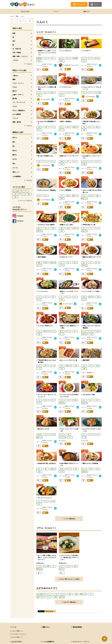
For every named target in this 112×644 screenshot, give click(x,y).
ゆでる (15, 159)
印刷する (49, 611)
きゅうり (62, 58)
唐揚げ (39, 263)
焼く (14, 146)
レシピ (56, 12)
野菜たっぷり (75, 196)
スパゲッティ (84, 161)
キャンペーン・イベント (81, 642)
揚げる (15, 155)
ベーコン (68, 93)
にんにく (46, 58)
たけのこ (39, 196)
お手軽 (84, 164)
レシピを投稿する (48, 642)
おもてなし (97, 58)
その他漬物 (75, 58)
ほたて (68, 566)
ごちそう (22, 194)
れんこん (68, 297)
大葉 (46, 127)
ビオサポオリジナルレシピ (19, 634)
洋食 (76, 469)
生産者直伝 (39, 58)
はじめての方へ (26, 12)
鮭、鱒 (62, 331)
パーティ (26, 191)
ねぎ (84, 366)
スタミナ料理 (98, 93)
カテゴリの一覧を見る (26, 201)
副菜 (97, 196)
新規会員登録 (77, 627)
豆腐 (84, 369)
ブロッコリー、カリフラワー (88, 331)
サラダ (15, 106)
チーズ (62, 434)
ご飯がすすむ (75, 127)
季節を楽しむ (40, 569)
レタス (53, 127)
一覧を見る (29, 64)
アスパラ (91, 434)
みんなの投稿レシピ (17, 191)
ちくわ (62, 196)
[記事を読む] (40, 563)
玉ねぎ (39, 61)
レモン (39, 331)
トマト (62, 93)
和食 (91, 469)
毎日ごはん (62, 569)
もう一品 (84, 300)
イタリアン (62, 472)
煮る (14, 163)
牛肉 (84, 127)
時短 (15, 197)
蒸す (14, 142)
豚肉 (29, 194)
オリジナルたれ (62, 437)
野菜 (17, 16)
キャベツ (39, 93)
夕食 (62, 369)
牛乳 (15, 194)
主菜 (84, 130)
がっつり (97, 228)
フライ (91, 93)
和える (15, 138)
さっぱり (91, 196)
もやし (84, 196)
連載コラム (87, 12)
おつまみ (53, 501)
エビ (62, 297)
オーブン (15, 168)
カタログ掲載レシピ (17, 631)
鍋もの (53, 93)
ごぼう (39, 161)
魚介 (46, 228)
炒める (15, 151)
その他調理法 (17, 176)
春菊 (62, 228)
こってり (62, 265)
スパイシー (46, 501)
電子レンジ (16, 172)
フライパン (62, 130)
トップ (12, 16)
